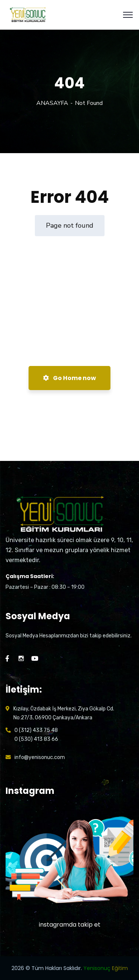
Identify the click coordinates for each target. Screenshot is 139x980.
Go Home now (69, 378)
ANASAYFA (52, 103)
